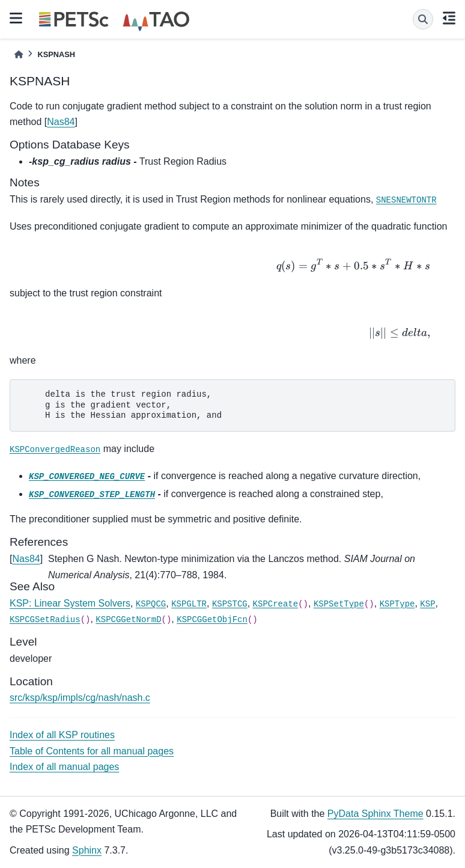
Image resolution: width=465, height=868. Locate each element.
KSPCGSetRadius (45, 620)
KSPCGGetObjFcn (212, 620)
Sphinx (87, 850)
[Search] (423, 19)
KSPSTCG (230, 604)
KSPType (397, 604)
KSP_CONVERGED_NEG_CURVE (87, 477)
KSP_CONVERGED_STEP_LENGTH (92, 495)
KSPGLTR (189, 604)
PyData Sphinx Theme (375, 814)
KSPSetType (339, 604)
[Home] (19, 54)
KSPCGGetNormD (128, 620)
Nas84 (61, 122)
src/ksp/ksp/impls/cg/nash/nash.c (80, 698)
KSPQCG (151, 604)
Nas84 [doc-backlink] (26, 559)
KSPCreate (276, 604)
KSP (427, 604)
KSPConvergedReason (55, 450)
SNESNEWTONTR (406, 200)
